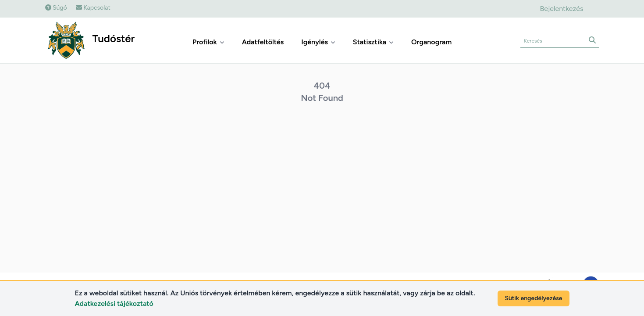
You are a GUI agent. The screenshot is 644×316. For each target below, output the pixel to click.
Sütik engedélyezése (533, 298)
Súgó (56, 8)
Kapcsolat (93, 8)
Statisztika (373, 42)
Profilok (208, 42)
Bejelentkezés (561, 9)
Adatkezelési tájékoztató (114, 303)
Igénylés (318, 42)
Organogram (431, 42)
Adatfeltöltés (263, 42)
